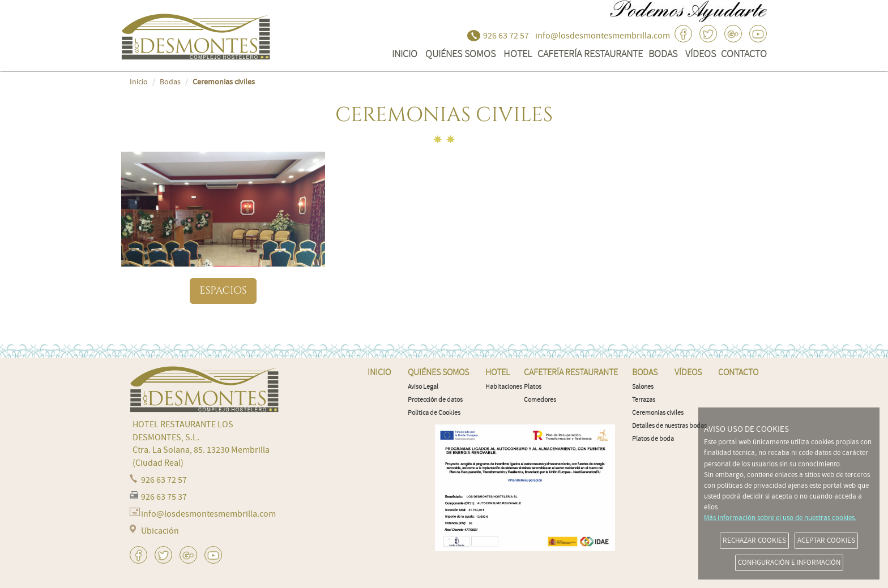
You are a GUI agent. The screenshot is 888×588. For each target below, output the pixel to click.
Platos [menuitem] (533, 387)
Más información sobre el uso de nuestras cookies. (780, 518)
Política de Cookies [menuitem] (434, 413)
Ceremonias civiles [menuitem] (658, 413)
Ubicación (160, 531)
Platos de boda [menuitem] (653, 439)
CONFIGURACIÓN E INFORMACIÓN (789, 563)
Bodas (663, 54)
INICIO (405, 54)
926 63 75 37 (164, 497)
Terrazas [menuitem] (644, 400)
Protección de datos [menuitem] (435, 400)
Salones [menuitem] (643, 387)
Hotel (518, 54)
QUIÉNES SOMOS (460, 54)
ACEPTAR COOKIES (826, 540)
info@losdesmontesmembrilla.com (603, 36)
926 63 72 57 (506, 36)
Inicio (139, 82)
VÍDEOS (701, 54)
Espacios (223, 291)
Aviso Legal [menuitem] (423, 387)
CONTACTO (744, 54)
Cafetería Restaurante (590, 54)
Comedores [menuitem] (540, 400)
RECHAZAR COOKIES (754, 540)
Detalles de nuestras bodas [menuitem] (669, 426)
